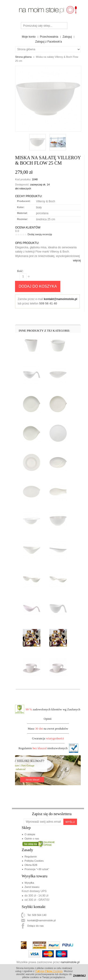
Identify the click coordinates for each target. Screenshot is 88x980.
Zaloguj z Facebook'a (49, 42)
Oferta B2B (31, 865)
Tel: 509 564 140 (37, 915)
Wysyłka (29, 883)
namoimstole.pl (70, 962)
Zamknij (79, 976)
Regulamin (31, 857)
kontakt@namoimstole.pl (61, 299)
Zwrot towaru (32, 887)
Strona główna (23, 57)
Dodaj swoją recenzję (40, 234)
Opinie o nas (32, 839)
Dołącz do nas (35, 926)
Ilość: (20, 271)
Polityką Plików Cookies (49, 971)
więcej (77, 260)
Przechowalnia (49, 37)
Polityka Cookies (34, 861)
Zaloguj (67, 37)
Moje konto (29, 37)
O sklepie (30, 834)
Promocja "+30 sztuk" (37, 869)
